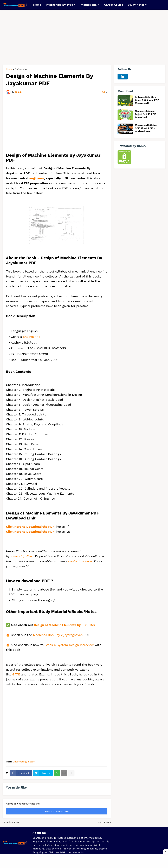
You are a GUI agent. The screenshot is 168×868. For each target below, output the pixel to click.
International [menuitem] (89, 5)
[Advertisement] (84, 37)
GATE (17, 674)
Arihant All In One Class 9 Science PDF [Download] (147, 100)
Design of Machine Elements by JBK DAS (64, 625)
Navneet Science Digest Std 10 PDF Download (145, 114)
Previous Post (12, 822)
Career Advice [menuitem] (114, 5)
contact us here (80, 561)
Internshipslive (21, 556)
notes (31, 762)
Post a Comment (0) (57, 811)
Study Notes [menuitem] (136, 5)
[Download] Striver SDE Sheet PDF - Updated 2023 (146, 128)
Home (9, 69)
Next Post (104, 822)
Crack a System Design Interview (69, 645)
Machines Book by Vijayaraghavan (58, 635)
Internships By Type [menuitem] (59, 5)
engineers (37, 178)
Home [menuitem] (37, 5)
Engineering (21, 69)
